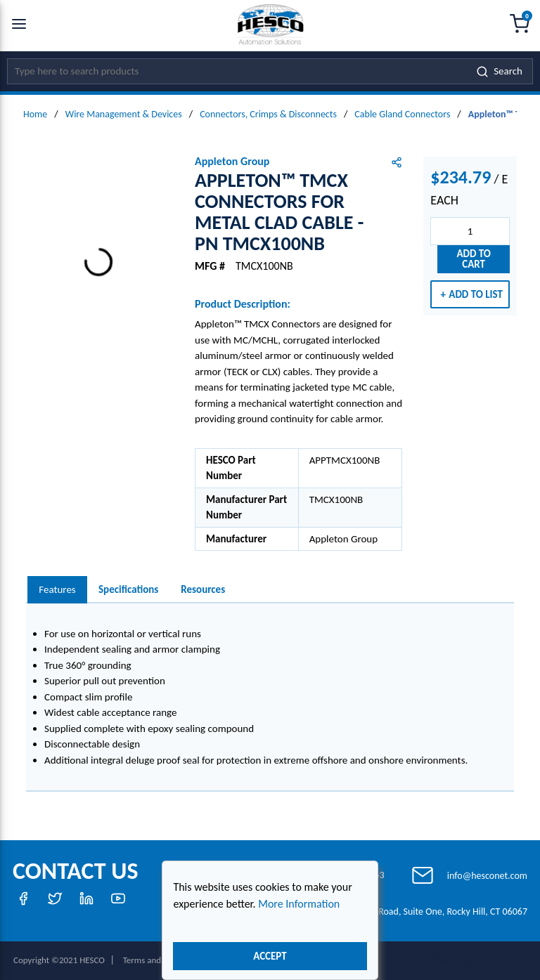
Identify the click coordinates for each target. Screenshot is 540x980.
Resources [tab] (203, 589)
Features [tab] (57, 589)
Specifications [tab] (128, 589)
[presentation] (57, 590)
